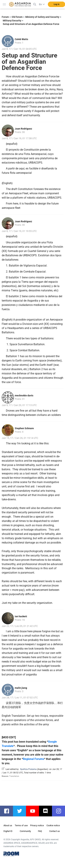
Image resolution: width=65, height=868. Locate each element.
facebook (8, 811)
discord (47, 811)
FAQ (40, 831)
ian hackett (21, 616)
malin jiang (21, 688)
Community (25, 831)
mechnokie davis (24, 395)
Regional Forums (33, 759)
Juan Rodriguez (23, 129)
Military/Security (12, 21)
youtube (34, 811)
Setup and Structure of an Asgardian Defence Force (31, 24)
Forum (5, 17)
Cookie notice (53, 825)
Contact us (55, 831)
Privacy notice (37, 825)
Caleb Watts (21, 39)
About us (8, 825)
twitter (21, 811)
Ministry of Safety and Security (42, 17)
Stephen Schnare (24, 428)
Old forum (17, 17)
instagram (60, 811)
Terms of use (21, 825)
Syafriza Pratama (28, 769)
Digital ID (8, 831)
